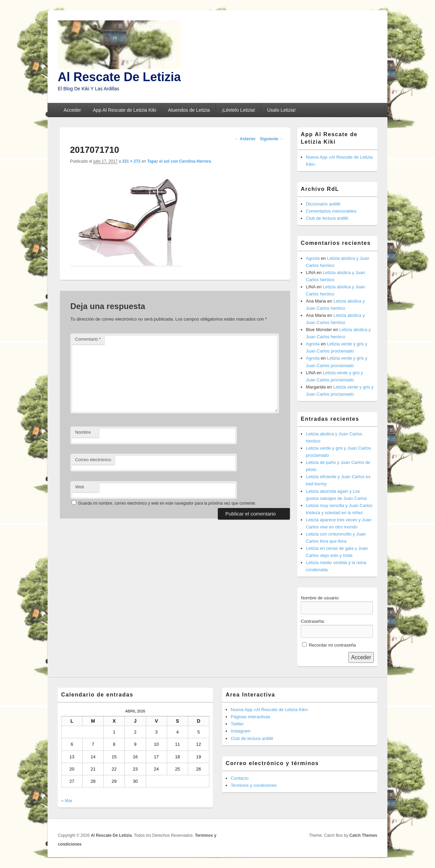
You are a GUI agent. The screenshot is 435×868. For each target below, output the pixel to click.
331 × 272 (131, 161)
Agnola (313, 258)
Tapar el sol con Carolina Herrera (179, 161)
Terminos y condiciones (254, 785)
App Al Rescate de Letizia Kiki (124, 110)
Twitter (237, 724)
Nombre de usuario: (320, 598)
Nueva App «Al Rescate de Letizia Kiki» (269, 710)
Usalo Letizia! (281, 110)
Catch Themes (363, 835)
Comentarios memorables (331, 211)
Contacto (240, 778)
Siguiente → (272, 139)
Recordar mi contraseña (333, 645)
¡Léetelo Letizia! (238, 110)
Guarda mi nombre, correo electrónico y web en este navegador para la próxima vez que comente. (167, 503)
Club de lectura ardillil (327, 218)
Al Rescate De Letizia (119, 77)
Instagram (241, 731)
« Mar (67, 801)
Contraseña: (313, 621)
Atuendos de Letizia (189, 110)
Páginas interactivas (250, 717)
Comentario (88, 339)
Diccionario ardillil (323, 204)
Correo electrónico (93, 460)
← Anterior (245, 139)
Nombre (83, 432)
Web (80, 487)
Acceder (72, 110)
